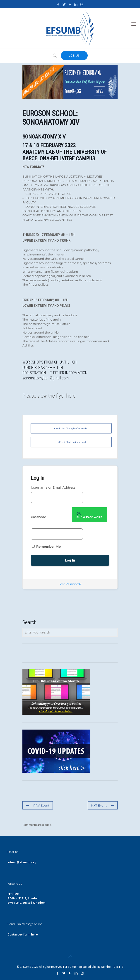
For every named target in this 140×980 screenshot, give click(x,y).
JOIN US (74, 56)
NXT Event (103, 805)
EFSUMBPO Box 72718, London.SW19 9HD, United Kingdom (27, 898)
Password (39, 517)
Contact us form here (23, 934)
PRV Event (37, 805)
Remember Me (46, 547)
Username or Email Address (53, 488)
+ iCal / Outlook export (71, 442)
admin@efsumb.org (22, 862)
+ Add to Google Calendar (71, 428)
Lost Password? (70, 584)
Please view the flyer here (49, 396)
